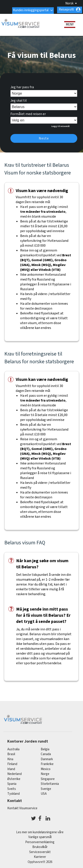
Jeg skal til (19, 100)
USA (44, 793)
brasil (11, 753)
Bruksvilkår (40, 846)
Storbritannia (50, 783)
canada (46, 753)
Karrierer (40, 856)
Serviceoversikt (40, 851)
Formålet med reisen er (28, 113)
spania (12, 783)
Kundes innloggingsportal (31, 10)
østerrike (14, 778)
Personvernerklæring (40, 841)
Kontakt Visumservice (22, 808)
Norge (45, 773)
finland (12, 763)
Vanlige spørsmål (40, 836)
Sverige (46, 788)
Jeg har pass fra (22, 86)
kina (10, 758)
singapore (48, 778)
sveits (12, 788)
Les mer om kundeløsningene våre (40, 832)
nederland (14, 773)
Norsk (69, 3)
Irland (11, 768)
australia (13, 748)
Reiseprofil (66, 10)
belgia (45, 748)
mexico (46, 768)
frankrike (47, 763)
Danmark (47, 758)
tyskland (14, 793)
